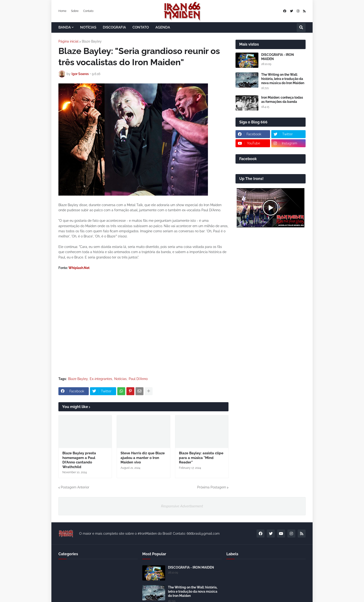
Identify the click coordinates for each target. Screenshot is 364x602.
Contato (88, 11)
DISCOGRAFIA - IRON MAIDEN (278, 57)
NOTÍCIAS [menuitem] (88, 27)
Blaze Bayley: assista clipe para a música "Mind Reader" (201, 458)
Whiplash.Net (79, 268)
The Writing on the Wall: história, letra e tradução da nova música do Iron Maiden (283, 79)
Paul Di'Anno (138, 379)
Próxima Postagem (212, 487)
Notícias (120, 379)
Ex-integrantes (101, 379)
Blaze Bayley (92, 41)
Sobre (75, 11)
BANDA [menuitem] (65, 27)
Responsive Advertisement (182, 506)
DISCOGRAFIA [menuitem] (114, 27)
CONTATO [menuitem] (141, 27)
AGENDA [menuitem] (163, 27)
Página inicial (68, 41)
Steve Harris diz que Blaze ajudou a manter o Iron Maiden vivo (143, 458)
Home (62, 11)
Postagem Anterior (75, 487)
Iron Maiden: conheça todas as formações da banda (282, 100)
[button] (301, 28)
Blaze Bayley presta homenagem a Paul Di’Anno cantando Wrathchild (79, 460)
